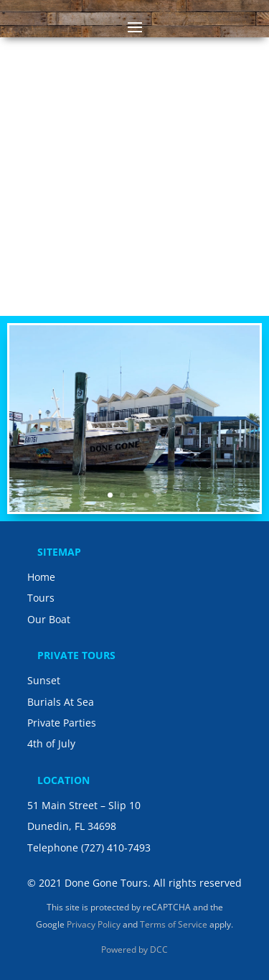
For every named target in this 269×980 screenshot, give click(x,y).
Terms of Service (174, 924)
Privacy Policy (94, 924)
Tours (41, 598)
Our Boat (49, 619)
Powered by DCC (134, 949)
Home (41, 577)
